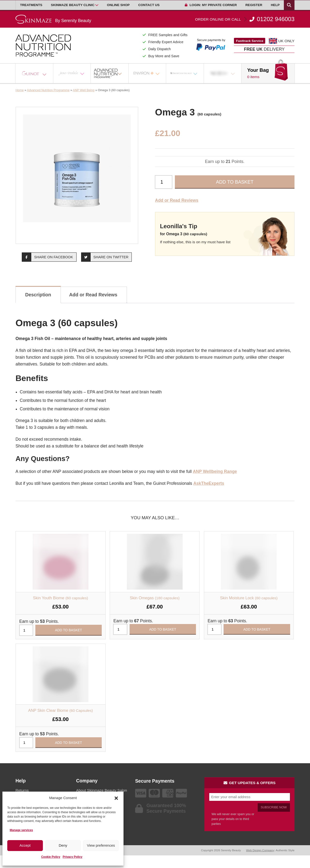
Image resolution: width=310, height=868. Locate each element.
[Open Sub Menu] (97, 5)
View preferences (101, 845)
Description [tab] (38, 295)
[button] (116, 798)
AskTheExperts (209, 483)
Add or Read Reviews (177, 200)
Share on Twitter (105, 257)
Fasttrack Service (250, 41)
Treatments (31, 5)
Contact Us (149, 5)
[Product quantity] (164, 182)
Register (254, 5)
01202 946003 (245, 19)
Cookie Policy (51, 857)
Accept (25, 845)
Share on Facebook (47, 257)
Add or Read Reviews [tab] (93, 295)
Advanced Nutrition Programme (48, 90)
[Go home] (53, 19)
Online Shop (118, 5)
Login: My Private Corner (211, 5)
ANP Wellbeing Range (215, 471)
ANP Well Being (84, 90)
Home (20, 90)
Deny (63, 845)
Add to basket (235, 182)
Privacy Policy (73, 857)
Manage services (21, 830)
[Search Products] (289, 5)
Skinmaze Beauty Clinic (73, 5)
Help (275, 5)
